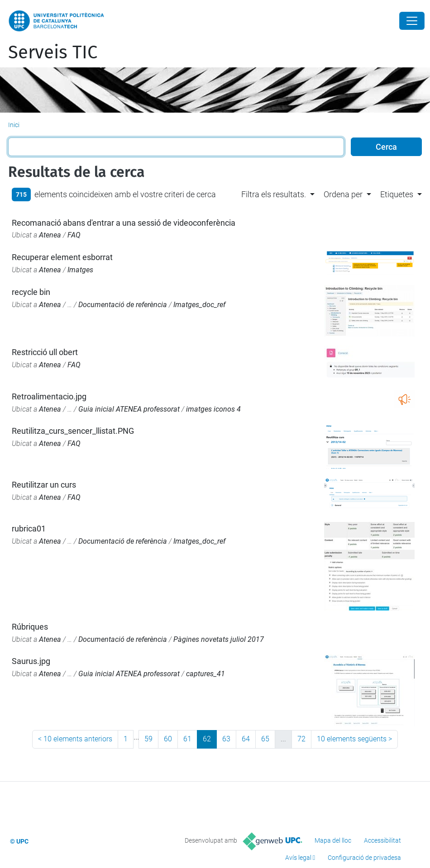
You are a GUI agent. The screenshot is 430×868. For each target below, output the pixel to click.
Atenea (50, 235)
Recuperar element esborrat (62, 257)
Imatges (80, 270)
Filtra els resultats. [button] (274, 194)
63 (226, 739)
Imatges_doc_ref (199, 305)
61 (187, 739)
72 (301, 739)
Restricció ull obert (45, 352)
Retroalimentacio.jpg (49, 396)
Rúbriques (30, 627)
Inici (14, 125)
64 (246, 739)
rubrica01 (29, 529)
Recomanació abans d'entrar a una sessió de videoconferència (124, 223)
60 (168, 739)
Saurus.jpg (31, 661)
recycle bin (31, 292)
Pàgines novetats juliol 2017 (219, 639)
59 (148, 739)
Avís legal (298, 858)
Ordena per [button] (343, 194)
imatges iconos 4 (213, 409)
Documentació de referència (123, 305)
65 (265, 739)
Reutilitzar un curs (44, 485)
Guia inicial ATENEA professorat (129, 409)
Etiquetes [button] (397, 194)
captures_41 (205, 674)
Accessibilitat (382, 840)
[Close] (412, 21)
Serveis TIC (53, 52)
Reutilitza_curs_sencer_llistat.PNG (73, 431)
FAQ (74, 235)
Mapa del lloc (333, 840)
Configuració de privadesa (364, 858)
